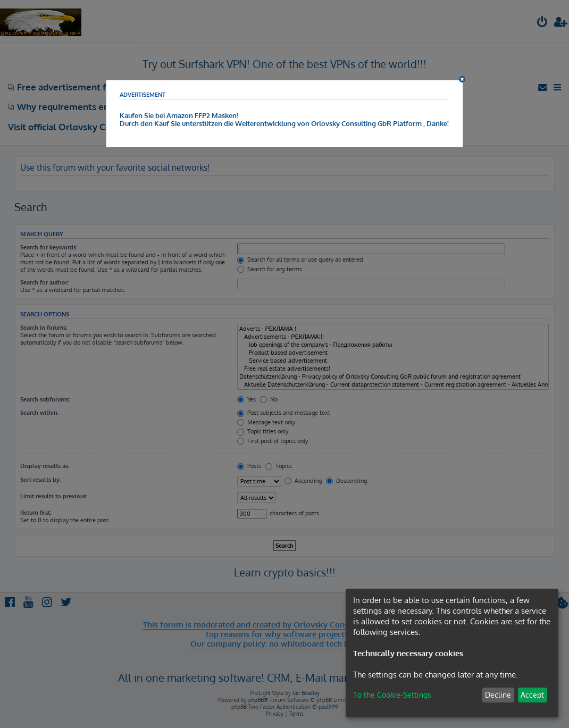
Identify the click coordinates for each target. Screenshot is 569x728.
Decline (498, 695)
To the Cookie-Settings (392, 695)
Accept (532, 695)
